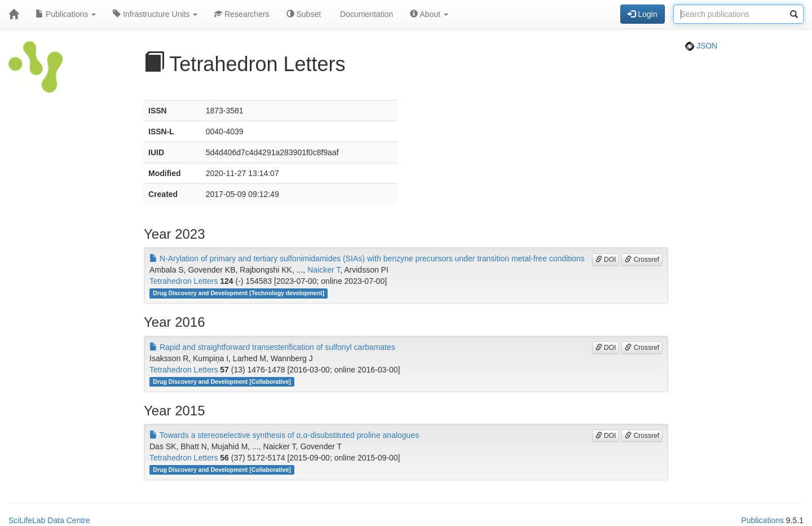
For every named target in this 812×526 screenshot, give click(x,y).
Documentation (365, 14)
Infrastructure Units (155, 14)
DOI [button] (606, 260)
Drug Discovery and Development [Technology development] (239, 293)
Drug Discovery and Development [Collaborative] (222, 382)
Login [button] (642, 14)
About (429, 14)
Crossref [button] (642, 260)
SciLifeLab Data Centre (49, 520)
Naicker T (324, 270)
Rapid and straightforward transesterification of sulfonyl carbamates (272, 347)
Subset (304, 14)
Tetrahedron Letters (184, 281)
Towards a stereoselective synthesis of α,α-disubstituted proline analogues (284, 435)
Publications (66, 14)
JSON (701, 46)
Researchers (242, 14)
